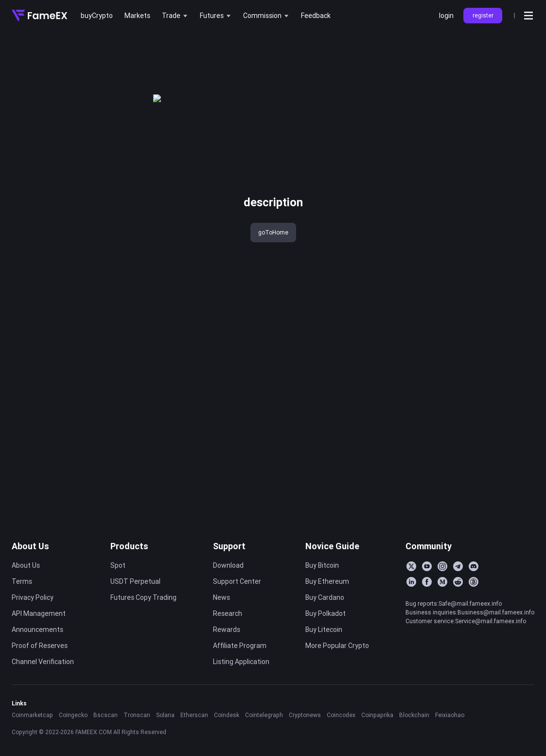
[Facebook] (427, 582)
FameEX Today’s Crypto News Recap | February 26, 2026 (486, 126)
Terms (22, 581)
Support (229, 546)
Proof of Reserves (40, 646)
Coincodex (341, 715)
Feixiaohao (450, 715)
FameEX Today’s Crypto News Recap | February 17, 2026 (486, 238)
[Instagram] (442, 566)
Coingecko (73, 715)
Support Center (237, 581)
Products (129, 546)
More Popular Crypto (337, 646)
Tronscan (137, 715)
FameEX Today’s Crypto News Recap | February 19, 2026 (486, 206)
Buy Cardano (325, 597)
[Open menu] (528, 16)
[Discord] (474, 566)
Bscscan (106, 715)
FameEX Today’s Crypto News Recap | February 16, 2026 (486, 254)
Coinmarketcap (32, 715)
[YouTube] (427, 566)
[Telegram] (458, 566)
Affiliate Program (240, 646)
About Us (30, 546)
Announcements (37, 630)
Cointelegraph (264, 715)
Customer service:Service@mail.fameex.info (466, 621)
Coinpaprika (377, 715)
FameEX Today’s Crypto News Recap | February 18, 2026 (486, 222)
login (446, 16)
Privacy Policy (33, 597)
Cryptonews (305, 715)
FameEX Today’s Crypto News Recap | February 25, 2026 (486, 142)
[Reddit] (458, 582)
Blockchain (414, 715)
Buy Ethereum (327, 581)
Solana (165, 715)
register (483, 15)
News (221, 597)
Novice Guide (332, 546)
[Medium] (442, 582)
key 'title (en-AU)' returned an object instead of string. (83, 48)
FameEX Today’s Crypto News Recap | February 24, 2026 (486, 158)
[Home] (39, 16)
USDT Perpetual (135, 581)
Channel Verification (43, 662)
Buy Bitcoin (322, 565)
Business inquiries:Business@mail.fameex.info (470, 612)
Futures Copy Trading (143, 597)
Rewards (227, 630)
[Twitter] (411, 566)
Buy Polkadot (326, 613)
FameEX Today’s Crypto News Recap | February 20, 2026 (486, 190)
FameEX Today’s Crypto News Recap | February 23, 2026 (486, 174)
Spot (118, 565)
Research (228, 613)
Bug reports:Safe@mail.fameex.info (454, 603)
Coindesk (227, 715)
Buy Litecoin (324, 630)
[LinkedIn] (411, 582)
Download (228, 565)
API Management (39, 613)
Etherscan (194, 715)
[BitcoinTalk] (474, 582)
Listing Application (241, 662)
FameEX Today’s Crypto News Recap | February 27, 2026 (486, 109)
